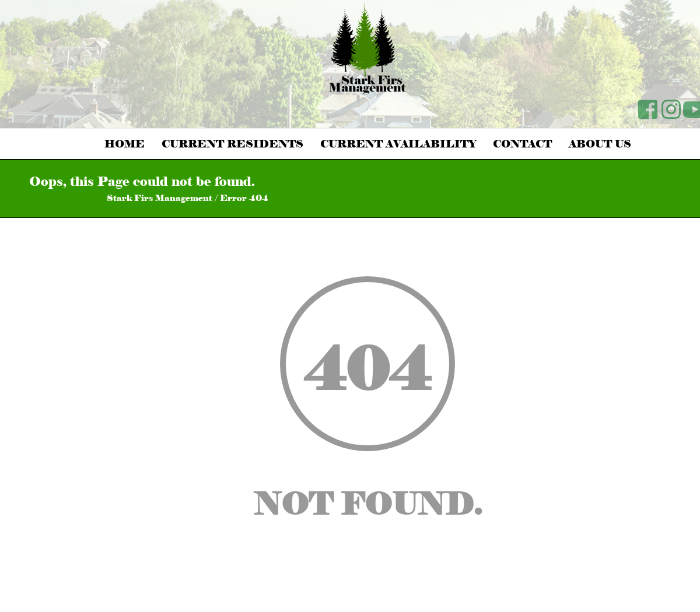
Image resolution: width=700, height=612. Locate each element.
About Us (600, 144)
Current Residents (232, 144)
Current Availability (398, 144)
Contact (522, 144)
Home (125, 144)
